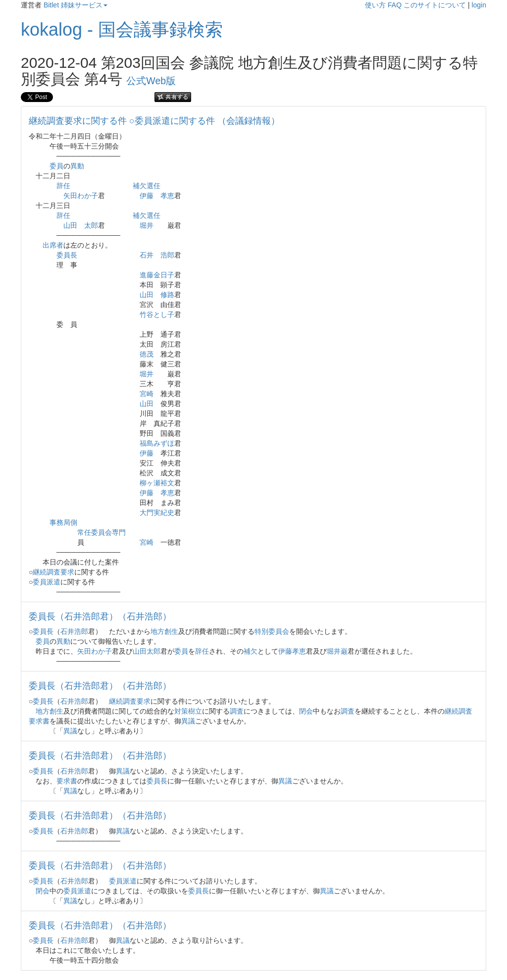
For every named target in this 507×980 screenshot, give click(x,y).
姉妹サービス (84, 5)
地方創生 (164, 631)
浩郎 (167, 255)
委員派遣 (47, 582)
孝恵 (167, 196)
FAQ (395, 5)
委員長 (67, 255)
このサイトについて (435, 5)
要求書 (67, 781)
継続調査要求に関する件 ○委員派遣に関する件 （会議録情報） (154, 121)
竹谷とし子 (157, 314)
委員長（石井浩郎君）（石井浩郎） (100, 617)
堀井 (147, 225)
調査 (237, 711)
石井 (147, 255)
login (479, 5)
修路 (167, 295)
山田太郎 (147, 651)
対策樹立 (188, 711)
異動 (77, 166)
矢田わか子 (81, 196)
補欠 (251, 651)
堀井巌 (337, 651)
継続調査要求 (53, 572)
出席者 (53, 245)
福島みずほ (157, 443)
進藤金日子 (157, 275)
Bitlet (51, 5)
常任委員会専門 (101, 532)
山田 (70, 225)
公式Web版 (151, 81)
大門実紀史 (157, 513)
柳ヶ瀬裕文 (157, 483)
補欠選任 (147, 186)
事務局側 (63, 522)
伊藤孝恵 (292, 651)
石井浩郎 (74, 631)
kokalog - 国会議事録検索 (122, 29)
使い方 (375, 5)
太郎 (91, 225)
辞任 (63, 186)
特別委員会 (272, 631)
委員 (56, 166)
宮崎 (147, 394)
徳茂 (147, 354)
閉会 (306, 711)
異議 (188, 721)
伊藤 (147, 196)
